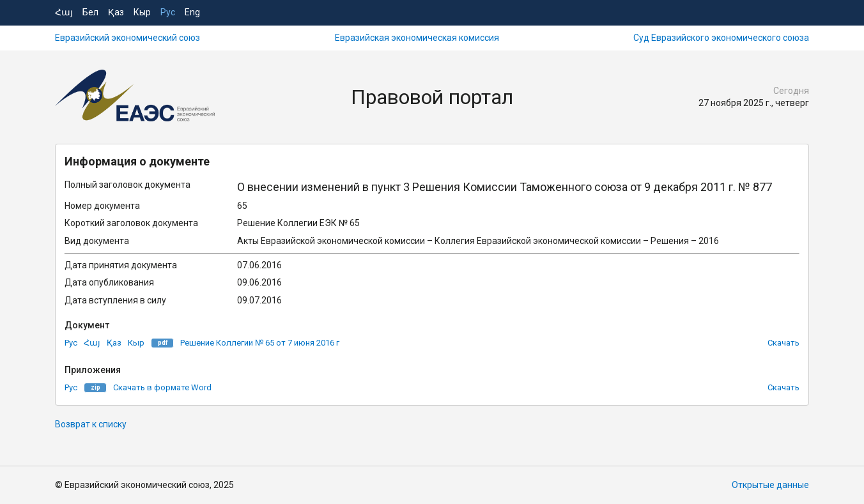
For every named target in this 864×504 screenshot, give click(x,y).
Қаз (116, 12)
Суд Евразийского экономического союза (721, 38)
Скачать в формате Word (162, 387)
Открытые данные (770, 485)
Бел (90, 12)
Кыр (142, 12)
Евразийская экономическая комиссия (417, 38)
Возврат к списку (91, 424)
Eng (192, 12)
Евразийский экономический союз (127, 38)
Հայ (64, 12)
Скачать (783, 343)
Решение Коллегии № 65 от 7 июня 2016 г (260, 343)
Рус (168, 12)
